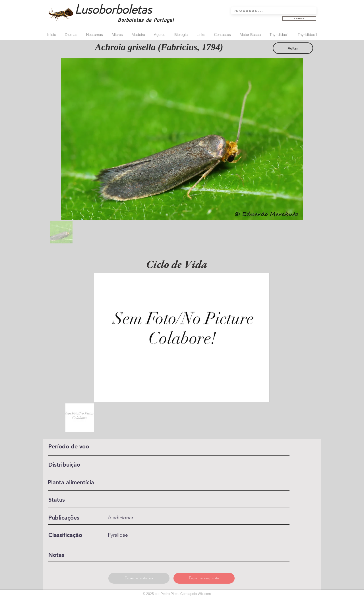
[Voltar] (293, 48)
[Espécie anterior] (139, 578)
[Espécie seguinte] (204, 578)
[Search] (299, 19)
